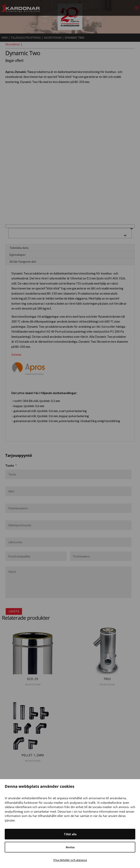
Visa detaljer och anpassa (70, 860)
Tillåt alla (70, 834)
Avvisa (70, 847)
